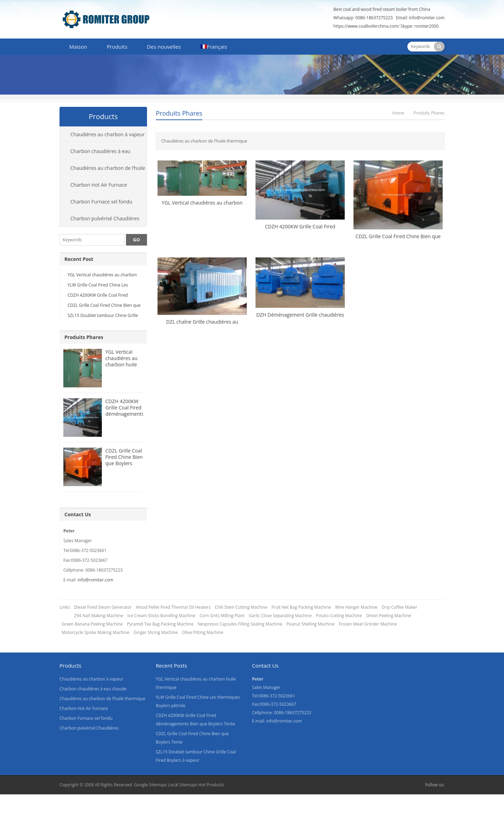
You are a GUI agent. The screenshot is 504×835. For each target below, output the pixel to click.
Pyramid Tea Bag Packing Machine (160, 624)
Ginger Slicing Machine (156, 632)
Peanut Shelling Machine (310, 624)
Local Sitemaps (183, 785)
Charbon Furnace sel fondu (101, 202)
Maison (78, 47)
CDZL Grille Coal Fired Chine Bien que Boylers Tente (124, 460)
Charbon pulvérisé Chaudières (105, 218)
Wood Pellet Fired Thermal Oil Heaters (173, 607)
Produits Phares (179, 113)
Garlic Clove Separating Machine (280, 616)
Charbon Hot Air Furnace (99, 185)
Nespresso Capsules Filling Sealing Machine (240, 624)
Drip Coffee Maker (399, 607)
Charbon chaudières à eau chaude (95, 154)
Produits (117, 47)
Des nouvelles (164, 47)
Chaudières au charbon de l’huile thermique (103, 171)
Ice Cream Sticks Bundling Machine (161, 616)
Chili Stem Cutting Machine (241, 607)
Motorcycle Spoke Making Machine (96, 632)
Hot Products (211, 785)
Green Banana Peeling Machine (92, 624)
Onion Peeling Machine (389, 616)
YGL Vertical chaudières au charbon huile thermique (121, 361)
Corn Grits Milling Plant (222, 616)
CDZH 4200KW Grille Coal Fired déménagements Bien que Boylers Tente (125, 414)
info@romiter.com (427, 18)
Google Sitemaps (150, 785)
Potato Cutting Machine (339, 616)
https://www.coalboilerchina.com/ (367, 26)
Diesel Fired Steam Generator (103, 607)
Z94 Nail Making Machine (99, 616)
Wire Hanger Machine (356, 607)
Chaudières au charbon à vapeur (108, 134)
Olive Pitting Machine (203, 632)
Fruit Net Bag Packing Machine (301, 607)
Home (398, 113)
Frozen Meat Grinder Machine (368, 624)
